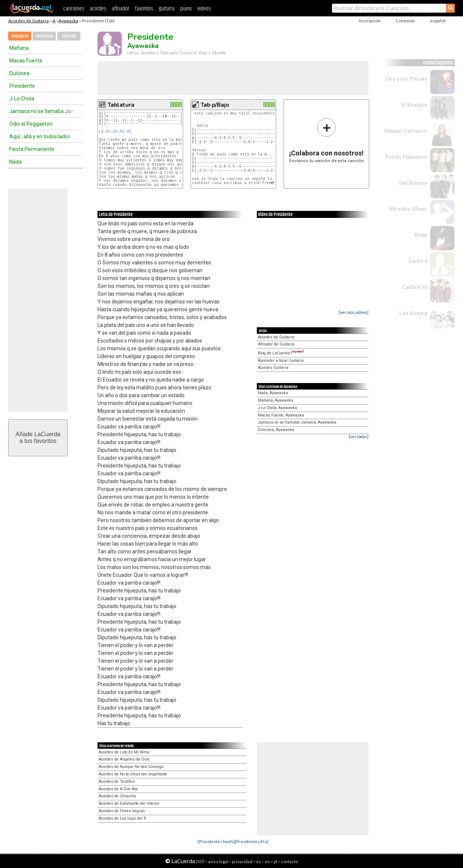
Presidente (22, 86)
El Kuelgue (414, 105)
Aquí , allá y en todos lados (40, 136)
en (267, 861)
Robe (421, 235)
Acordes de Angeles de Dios (124, 759)
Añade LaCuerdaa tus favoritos (38, 438)
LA (101, 131)
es (258, 861)
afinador (120, 9)
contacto (289, 861)
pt (275, 861)
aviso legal (218, 861)
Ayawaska (68, 21)
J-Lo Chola (22, 99)
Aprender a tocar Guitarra (281, 361)
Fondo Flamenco (406, 157)
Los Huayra (413, 313)
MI (129, 131)
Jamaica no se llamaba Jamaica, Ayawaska (297, 422)
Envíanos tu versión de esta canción (327, 140)
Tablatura (121, 105)
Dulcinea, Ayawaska (276, 430)
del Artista (44, 36)
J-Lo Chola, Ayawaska (277, 408)
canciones (74, 9)
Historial (69, 36)
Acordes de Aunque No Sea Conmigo (131, 767)
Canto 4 (418, 261)
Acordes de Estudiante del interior (129, 803)
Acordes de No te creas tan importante (133, 774)
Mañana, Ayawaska (276, 400)
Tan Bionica (413, 183)
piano (186, 9)
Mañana (19, 48)
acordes (98, 9)
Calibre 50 (415, 287)
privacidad (242, 861)
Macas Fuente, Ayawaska (281, 415)
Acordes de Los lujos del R (122, 818)
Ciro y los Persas (406, 79)
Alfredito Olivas (408, 209)
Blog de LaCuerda (281, 353)
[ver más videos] (354, 312)
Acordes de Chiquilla (117, 796)
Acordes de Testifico (117, 782)
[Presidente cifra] (252, 841)
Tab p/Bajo (215, 105)
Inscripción (370, 21)
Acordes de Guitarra (28, 21)
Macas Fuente (26, 61)
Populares (20, 36)
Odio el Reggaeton (31, 124)
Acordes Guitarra (273, 368)
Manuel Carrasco (406, 131)
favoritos (144, 9)
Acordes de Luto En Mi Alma (124, 752)
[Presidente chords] (216, 841)
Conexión (405, 21)
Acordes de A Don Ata (118, 789)
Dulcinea (19, 73)
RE (108, 131)
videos (204, 9)
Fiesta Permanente (32, 149)
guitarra (167, 9)
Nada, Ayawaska (273, 393)
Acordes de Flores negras (122, 811)
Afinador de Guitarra (276, 344)
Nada (15, 162)
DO (115, 131)
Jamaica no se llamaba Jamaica (43, 111)
